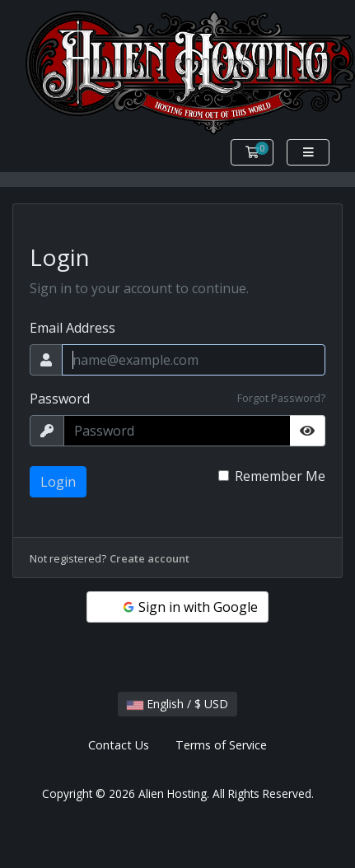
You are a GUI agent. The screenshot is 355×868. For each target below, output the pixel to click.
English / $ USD (177, 704)
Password (60, 399)
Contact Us (119, 745)
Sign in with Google (189, 607)
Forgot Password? (281, 398)
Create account (149, 558)
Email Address (72, 328)
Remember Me (280, 476)
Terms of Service (221, 745)
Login (58, 482)
